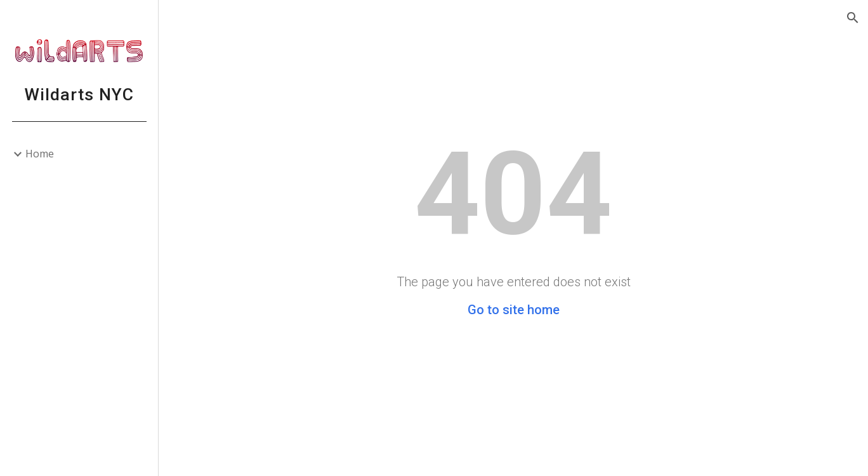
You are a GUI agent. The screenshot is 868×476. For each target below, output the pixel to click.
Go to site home (514, 310)
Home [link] (40, 154)
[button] (853, 18)
